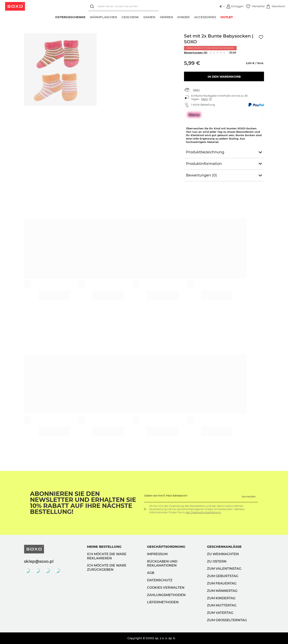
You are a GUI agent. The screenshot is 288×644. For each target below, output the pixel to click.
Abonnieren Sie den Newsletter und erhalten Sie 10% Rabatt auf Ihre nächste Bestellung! (83, 503)
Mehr (196, 90)
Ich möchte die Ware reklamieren (107, 556)
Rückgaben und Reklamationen (162, 564)
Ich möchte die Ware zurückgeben (107, 568)
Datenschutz (160, 580)
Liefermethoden (163, 602)
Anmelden (249, 496)
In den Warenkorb (224, 77)
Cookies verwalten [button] (166, 588)
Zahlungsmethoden (166, 595)
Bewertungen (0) (196, 53)
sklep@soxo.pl (39, 561)
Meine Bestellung (104, 547)
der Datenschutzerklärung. (203, 512)
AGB (151, 573)
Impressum (157, 554)
